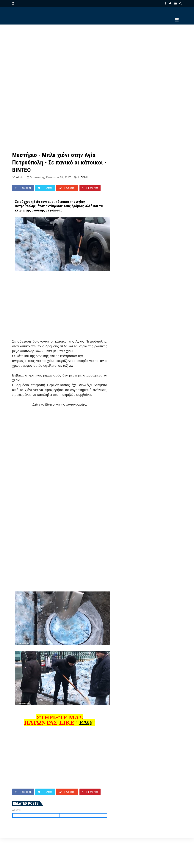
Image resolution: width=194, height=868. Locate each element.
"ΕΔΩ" (85, 723)
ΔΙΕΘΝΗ (83, 177)
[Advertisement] (97, 58)
